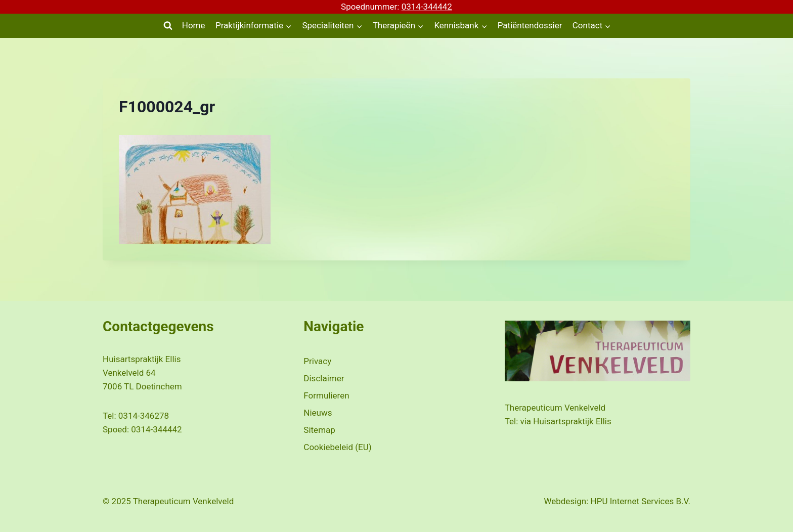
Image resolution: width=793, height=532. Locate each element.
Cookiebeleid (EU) (337, 447)
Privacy (317, 361)
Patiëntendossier (530, 25)
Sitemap (319, 430)
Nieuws (318, 413)
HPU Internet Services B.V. (641, 501)
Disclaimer (324, 378)
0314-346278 (144, 416)
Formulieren (326, 395)
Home (194, 25)
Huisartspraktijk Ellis (572, 421)
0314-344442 (427, 7)
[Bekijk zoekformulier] (168, 26)
